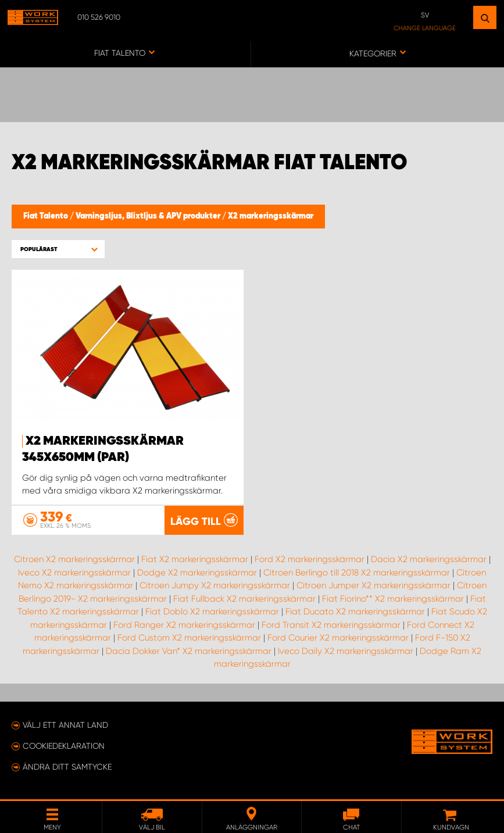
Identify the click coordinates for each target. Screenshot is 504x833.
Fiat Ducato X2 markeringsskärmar (355, 612)
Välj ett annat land (65, 725)
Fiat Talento (47, 216)
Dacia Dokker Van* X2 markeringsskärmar (189, 651)
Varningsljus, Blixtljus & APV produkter (149, 216)
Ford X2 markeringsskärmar (310, 559)
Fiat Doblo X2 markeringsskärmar (212, 612)
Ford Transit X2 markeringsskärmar (331, 625)
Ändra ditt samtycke (67, 767)
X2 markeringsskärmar (271, 216)
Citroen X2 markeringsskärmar (74, 559)
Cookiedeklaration (64, 746)
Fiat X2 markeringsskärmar (195, 559)
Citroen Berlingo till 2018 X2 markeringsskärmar (357, 573)
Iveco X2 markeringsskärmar (74, 573)
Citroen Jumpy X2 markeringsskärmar (215, 585)
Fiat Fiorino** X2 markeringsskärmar (393, 599)
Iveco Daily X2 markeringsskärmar (346, 651)
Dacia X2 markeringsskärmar (429, 559)
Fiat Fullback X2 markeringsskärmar (244, 599)
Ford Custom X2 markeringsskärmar (189, 638)
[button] (58, 249)
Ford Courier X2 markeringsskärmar (338, 638)
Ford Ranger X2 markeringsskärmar (184, 625)
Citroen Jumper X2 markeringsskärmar (373, 585)
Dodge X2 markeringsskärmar (197, 573)
